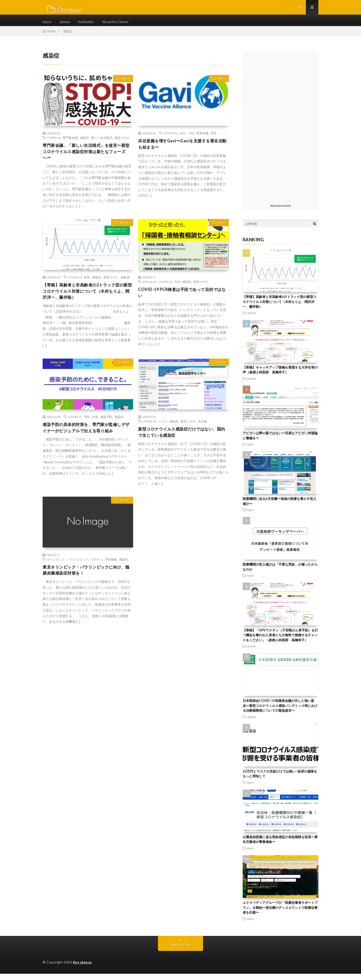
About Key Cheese (120, 25)
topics (48, 25)
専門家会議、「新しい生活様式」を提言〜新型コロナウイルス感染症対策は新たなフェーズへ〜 (87, 159)
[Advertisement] (281, 133)
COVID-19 (54, 144)
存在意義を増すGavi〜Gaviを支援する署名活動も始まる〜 (183, 151)
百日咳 (203, 431)
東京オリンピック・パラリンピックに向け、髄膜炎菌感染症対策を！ (84, 582)
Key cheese (83, 969)
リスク (163, 431)
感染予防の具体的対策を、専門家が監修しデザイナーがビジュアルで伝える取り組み (87, 438)
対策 (87, 285)
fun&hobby (88, 25)
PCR (177, 290)
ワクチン (97, 571)
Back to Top (181, 951)
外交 (214, 140)
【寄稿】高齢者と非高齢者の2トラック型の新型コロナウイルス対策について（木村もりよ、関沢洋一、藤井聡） (87, 300)
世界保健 (202, 140)
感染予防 (106, 427)
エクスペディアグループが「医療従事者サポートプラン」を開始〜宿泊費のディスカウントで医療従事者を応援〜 (280, 914)
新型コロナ (122, 144)
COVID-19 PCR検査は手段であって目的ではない (182, 301)
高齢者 (125, 285)
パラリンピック (78, 571)
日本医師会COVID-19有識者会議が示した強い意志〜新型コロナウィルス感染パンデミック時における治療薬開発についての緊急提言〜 (280, 712)
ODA (183, 140)
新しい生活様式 (102, 144)
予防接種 (111, 571)
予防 (87, 427)
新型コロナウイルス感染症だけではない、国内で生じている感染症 (182, 443)
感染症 (84, 144)
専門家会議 (70, 144)
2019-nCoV (149, 290)
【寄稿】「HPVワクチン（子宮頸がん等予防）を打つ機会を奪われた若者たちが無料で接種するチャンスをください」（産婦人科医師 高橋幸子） (280, 641)
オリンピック (56, 571)
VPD (191, 140)
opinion (66, 25)
